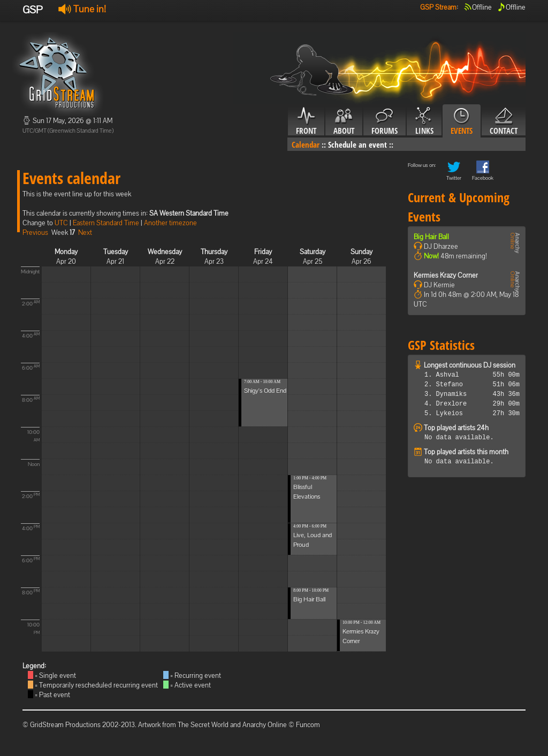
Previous (35, 232)
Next (85, 232)
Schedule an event (357, 144)
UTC (61, 223)
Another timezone (170, 223)
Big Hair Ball (309, 599)
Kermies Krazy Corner (446, 275)
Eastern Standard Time (106, 223)
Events (462, 121)
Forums (385, 121)
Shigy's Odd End (265, 391)
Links (424, 121)
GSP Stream (438, 7)
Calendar (306, 144)
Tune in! (82, 9)
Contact (504, 121)
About (344, 121)
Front (306, 121)
